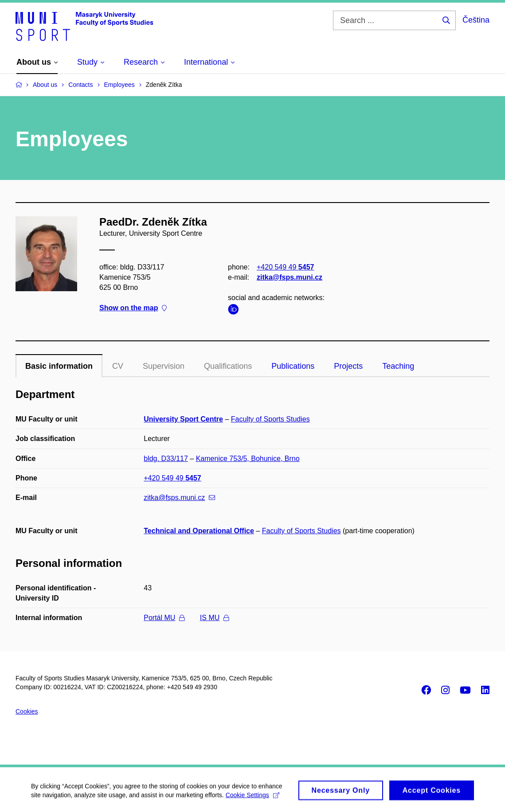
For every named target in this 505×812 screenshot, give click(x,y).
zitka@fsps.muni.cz (290, 277)
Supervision (164, 366)
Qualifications (228, 366)
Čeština (476, 20)
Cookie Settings (252, 798)
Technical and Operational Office (199, 531)
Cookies (27, 711)
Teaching (398, 366)
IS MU (214, 618)
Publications (293, 366)
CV (118, 366)
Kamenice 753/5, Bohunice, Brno (248, 459)
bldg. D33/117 (166, 459)
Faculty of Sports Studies (270, 419)
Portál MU (164, 618)
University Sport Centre (183, 419)
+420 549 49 (285, 267)
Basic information (59, 366)
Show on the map (133, 308)
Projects (348, 366)
